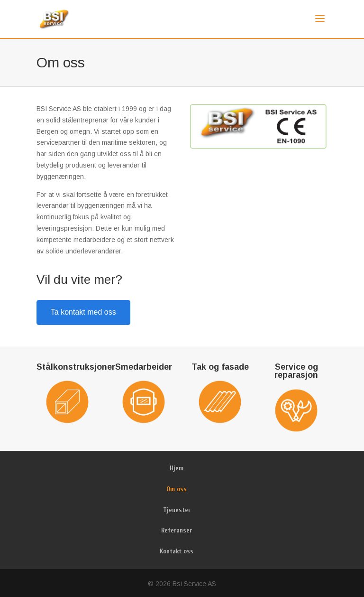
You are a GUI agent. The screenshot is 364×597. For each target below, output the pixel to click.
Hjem (177, 468)
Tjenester (177, 510)
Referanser (177, 530)
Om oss (177, 489)
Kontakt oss (177, 551)
